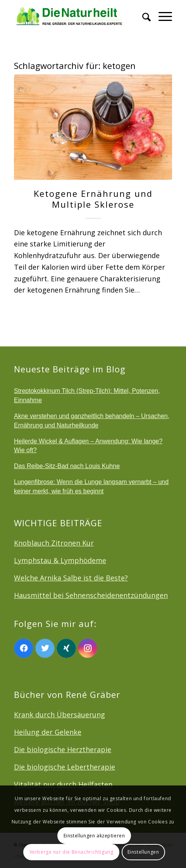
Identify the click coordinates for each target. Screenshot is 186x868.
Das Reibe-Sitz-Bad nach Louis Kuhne (67, 466)
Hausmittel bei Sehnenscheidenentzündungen (91, 595)
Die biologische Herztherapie (63, 749)
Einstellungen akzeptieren (94, 836)
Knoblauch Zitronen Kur (54, 543)
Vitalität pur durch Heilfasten (63, 784)
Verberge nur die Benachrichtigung (71, 852)
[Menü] (161, 15)
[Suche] (143, 15)
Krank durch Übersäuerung (59, 715)
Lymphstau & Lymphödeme (60, 560)
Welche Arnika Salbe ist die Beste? (71, 578)
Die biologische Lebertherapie (65, 767)
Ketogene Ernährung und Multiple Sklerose (93, 199)
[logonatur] (77, 15)
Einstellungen (143, 852)
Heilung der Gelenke (48, 732)
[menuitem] (143, 15)
